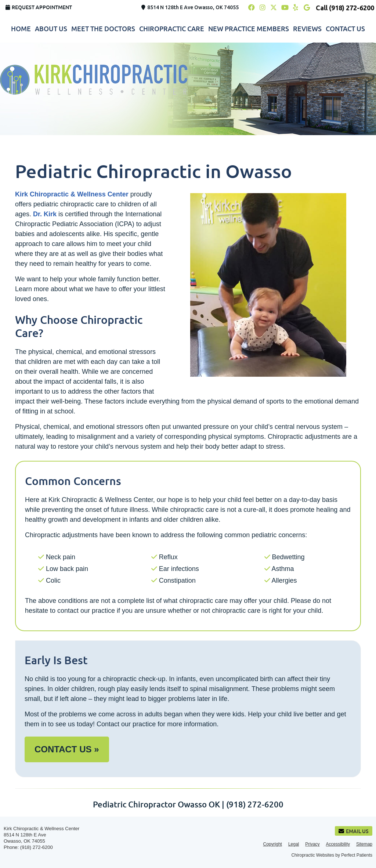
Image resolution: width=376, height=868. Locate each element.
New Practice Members (249, 29)
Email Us (354, 831)
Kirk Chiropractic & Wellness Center (72, 194)
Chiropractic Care (172, 29)
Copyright (273, 844)
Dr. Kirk (45, 214)
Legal (294, 844)
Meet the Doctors (103, 29)
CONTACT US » (67, 749)
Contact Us (345, 29)
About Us (51, 29)
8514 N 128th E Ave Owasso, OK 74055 (190, 7)
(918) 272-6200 (352, 8)
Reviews (307, 29)
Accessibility (338, 844)
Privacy (312, 844)
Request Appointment (39, 7)
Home (21, 29)
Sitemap (364, 844)
